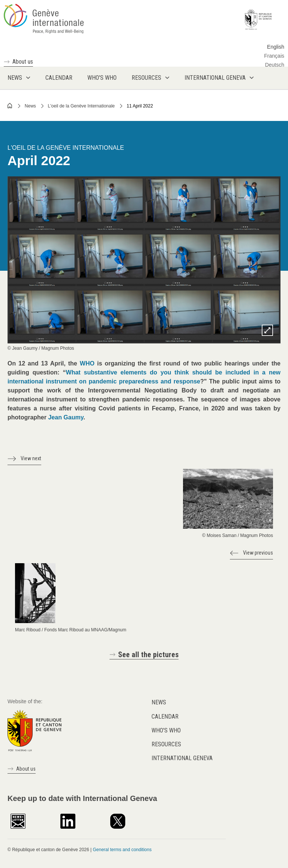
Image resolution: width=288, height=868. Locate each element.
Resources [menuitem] (146, 78)
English (276, 47)
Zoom (267, 330)
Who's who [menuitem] (102, 78)
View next (31, 458)
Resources (166, 744)
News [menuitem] (15, 78)
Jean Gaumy (66, 417)
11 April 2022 (140, 106)
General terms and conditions (122, 850)
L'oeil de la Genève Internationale (81, 106)
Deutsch (275, 65)
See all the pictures (148, 655)
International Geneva (182, 758)
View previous (258, 553)
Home (10, 106)
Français (274, 56)
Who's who (166, 730)
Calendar (165, 717)
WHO (87, 363)
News (30, 106)
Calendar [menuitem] (59, 78)
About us (23, 62)
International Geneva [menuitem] (215, 78)
